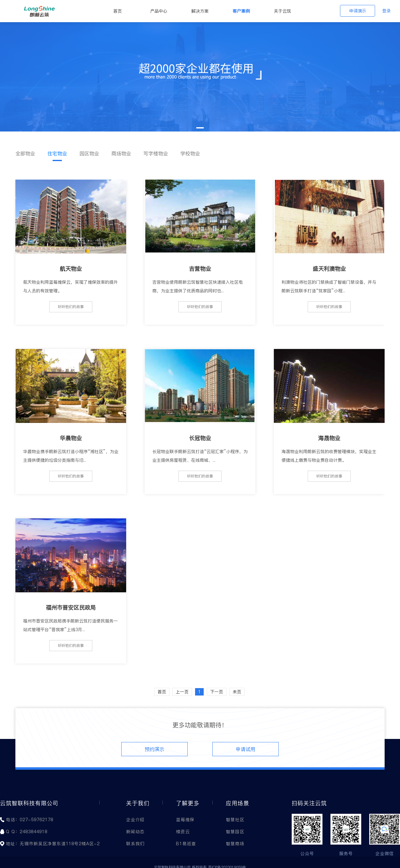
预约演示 (154, 749)
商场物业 (121, 153)
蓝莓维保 (185, 820)
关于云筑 (282, 11)
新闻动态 (135, 832)
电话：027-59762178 (30, 820)
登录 (386, 11)
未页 (237, 692)
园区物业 (89, 153)
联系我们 (135, 844)
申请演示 (358, 11)
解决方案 (200, 11)
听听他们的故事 (71, 307)
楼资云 (183, 832)
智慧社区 (235, 820)
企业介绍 (135, 820)
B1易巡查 (186, 844)
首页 (118, 11)
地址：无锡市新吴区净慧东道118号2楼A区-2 (53, 844)
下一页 (217, 692)
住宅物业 (57, 153)
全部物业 (25, 153)
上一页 (182, 692)
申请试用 (246, 749)
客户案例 (241, 11)
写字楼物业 (156, 153)
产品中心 (159, 11)
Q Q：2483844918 (27, 832)
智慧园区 (235, 832)
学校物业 (190, 153)
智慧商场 (235, 844)
